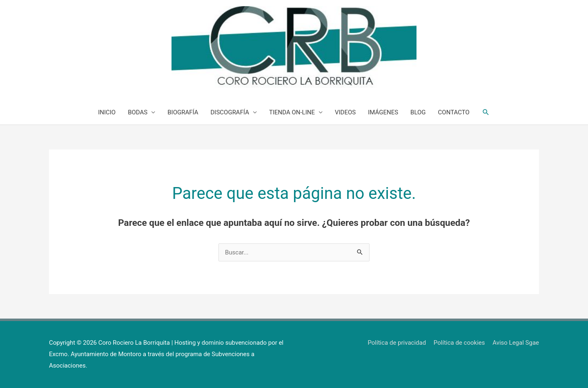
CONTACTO (454, 112)
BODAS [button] (138, 112)
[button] (486, 112)
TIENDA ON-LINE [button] (292, 112)
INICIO (107, 112)
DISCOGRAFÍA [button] (230, 112)
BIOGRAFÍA (183, 112)
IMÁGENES (383, 112)
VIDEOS (345, 112)
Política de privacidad (397, 343)
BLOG (418, 112)
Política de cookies (459, 343)
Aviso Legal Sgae (516, 343)
